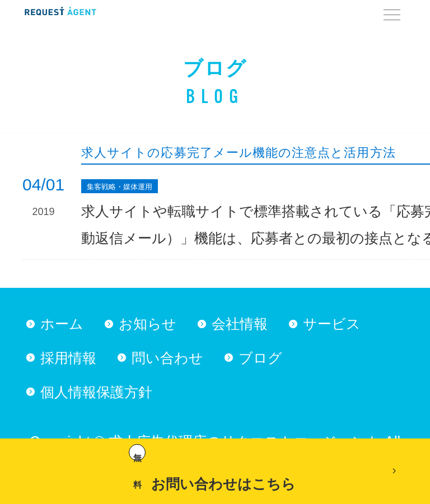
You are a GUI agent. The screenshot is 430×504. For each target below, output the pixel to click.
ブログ (260, 358)
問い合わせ (167, 358)
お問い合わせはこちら (212, 468)
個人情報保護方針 (96, 392)
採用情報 (68, 358)
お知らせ (148, 324)
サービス (332, 324)
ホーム (62, 324)
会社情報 (240, 324)
